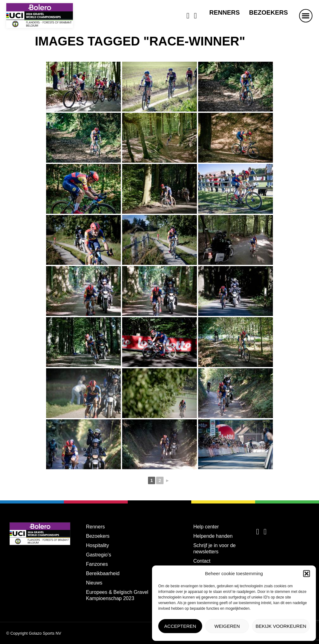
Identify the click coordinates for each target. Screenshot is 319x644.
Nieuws (94, 583)
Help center (206, 527)
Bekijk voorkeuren (281, 626)
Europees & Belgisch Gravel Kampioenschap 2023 (117, 595)
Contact (202, 561)
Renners (225, 12)
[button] (307, 574)
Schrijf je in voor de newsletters (214, 549)
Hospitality (98, 545)
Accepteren (180, 626)
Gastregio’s (99, 555)
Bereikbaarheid (103, 573)
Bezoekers (269, 12)
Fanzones (97, 564)
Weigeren (227, 626)
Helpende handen (213, 536)
